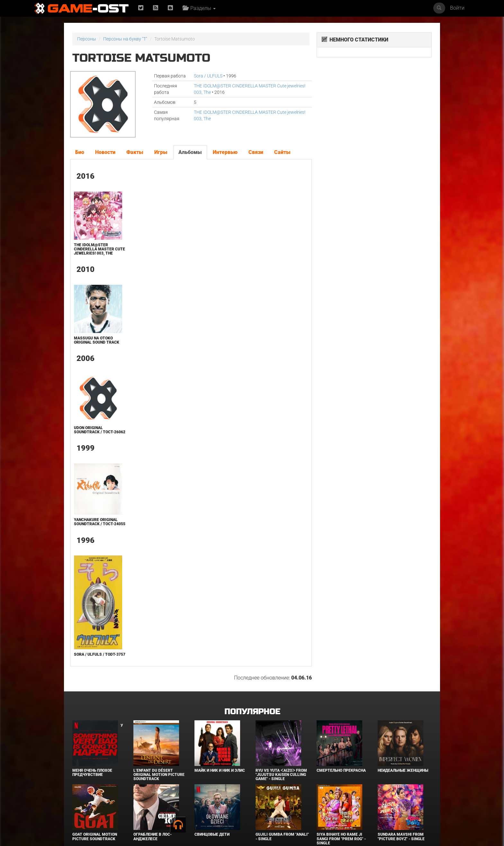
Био (80, 152)
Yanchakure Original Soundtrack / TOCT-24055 (100, 522)
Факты (135, 152)
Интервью (225, 152)
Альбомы (190, 152)
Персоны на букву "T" (125, 39)
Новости (105, 152)
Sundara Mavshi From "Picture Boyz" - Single (401, 837)
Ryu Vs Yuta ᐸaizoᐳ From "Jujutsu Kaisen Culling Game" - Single (281, 775)
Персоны (87, 39)
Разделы (199, 8)
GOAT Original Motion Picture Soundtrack (95, 837)
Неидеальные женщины (403, 770)
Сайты (282, 152)
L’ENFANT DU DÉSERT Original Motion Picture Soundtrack (159, 775)
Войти (457, 8)
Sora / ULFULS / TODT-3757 (100, 654)
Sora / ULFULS (208, 76)
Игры (161, 152)
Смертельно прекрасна (341, 770)
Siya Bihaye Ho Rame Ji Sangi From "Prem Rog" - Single (341, 839)
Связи (256, 152)
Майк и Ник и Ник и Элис (220, 770)
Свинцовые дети (212, 834)
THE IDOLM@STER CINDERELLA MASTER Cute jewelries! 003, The (99, 249)
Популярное (252, 712)
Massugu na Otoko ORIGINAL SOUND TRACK (97, 340)
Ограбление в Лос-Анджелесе (153, 837)
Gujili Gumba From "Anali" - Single (282, 837)
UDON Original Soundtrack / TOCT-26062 (100, 430)
